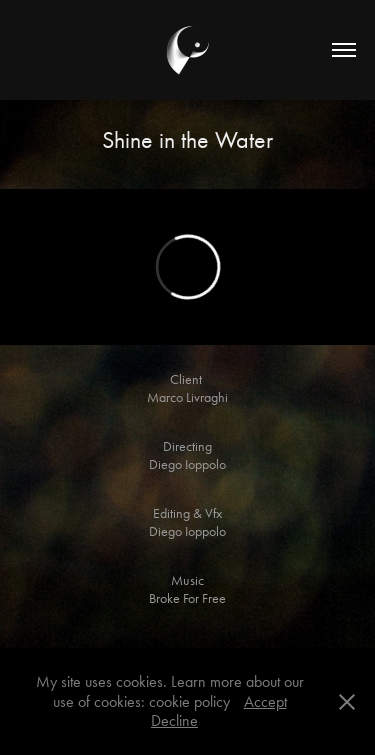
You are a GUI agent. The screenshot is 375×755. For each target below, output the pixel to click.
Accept (265, 701)
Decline (174, 720)
